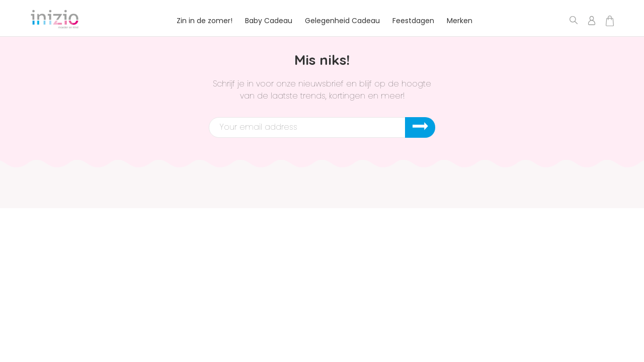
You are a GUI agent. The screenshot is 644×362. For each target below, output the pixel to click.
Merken (460, 21)
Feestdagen (413, 21)
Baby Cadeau (269, 21)
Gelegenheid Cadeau (342, 21)
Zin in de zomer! (205, 21)
